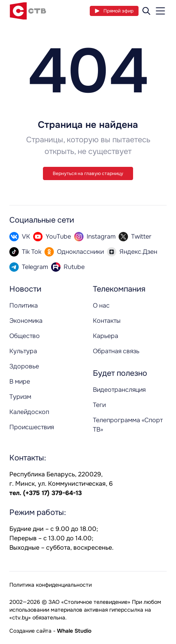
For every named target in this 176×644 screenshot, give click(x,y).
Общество (25, 336)
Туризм (20, 397)
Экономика (26, 321)
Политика (24, 305)
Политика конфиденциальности (51, 585)
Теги (99, 405)
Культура (23, 351)
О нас (101, 305)
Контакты (107, 321)
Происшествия (32, 427)
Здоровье (24, 366)
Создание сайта (30, 631)
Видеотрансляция (119, 390)
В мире (20, 381)
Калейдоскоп (29, 412)
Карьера (106, 336)
